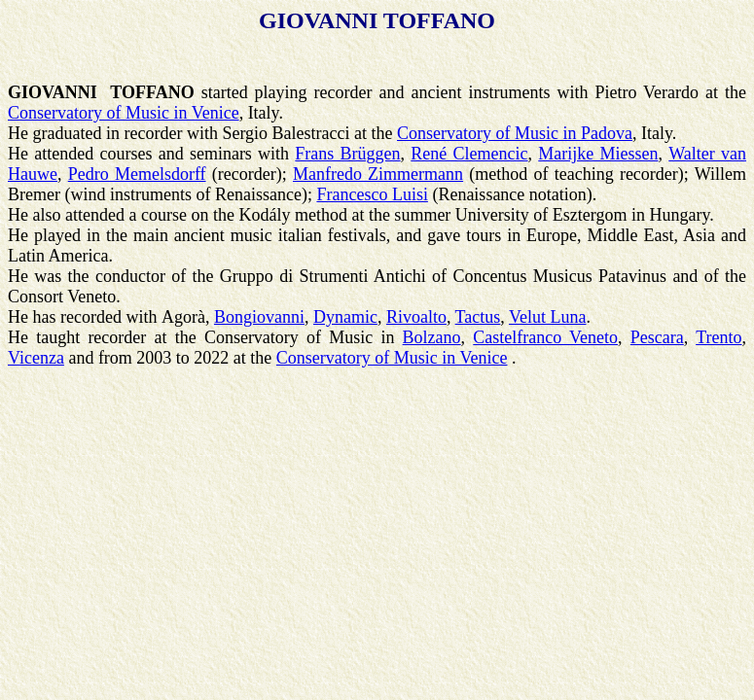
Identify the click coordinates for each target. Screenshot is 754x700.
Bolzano (432, 337)
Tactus (478, 317)
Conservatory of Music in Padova (515, 133)
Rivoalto (416, 317)
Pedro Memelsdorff (137, 174)
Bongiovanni (259, 317)
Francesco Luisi (372, 194)
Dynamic (345, 317)
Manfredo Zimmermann (378, 174)
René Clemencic (469, 154)
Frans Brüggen (347, 154)
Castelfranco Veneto (545, 337)
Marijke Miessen (598, 154)
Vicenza (36, 358)
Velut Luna (547, 317)
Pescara (657, 337)
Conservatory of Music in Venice (124, 113)
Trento (718, 337)
